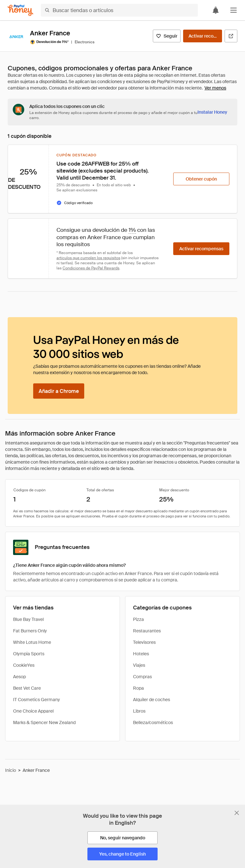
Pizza (138, 619)
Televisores (144, 642)
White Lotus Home (32, 642)
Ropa (138, 688)
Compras (142, 677)
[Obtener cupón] (201, 179)
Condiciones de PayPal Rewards (91, 268)
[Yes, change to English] (122, 854)
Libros (139, 711)
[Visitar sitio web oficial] (231, 36)
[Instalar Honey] (212, 112)
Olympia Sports (29, 654)
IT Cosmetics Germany (37, 700)
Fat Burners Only (30, 631)
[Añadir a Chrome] (59, 391)
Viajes (139, 665)
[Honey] (20, 10)
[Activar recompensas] (203, 36)
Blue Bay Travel (28, 619)
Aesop (19, 677)
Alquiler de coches (152, 700)
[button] (234, 10)
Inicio (11, 770)
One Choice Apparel (33, 711)
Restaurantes (147, 631)
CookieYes (24, 665)
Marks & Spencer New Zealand (44, 722)
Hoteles (141, 654)
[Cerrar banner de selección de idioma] (237, 813)
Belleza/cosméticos (153, 722)
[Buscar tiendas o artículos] (119, 10)
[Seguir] (167, 36)
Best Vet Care (27, 688)
